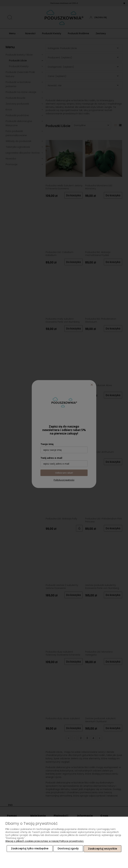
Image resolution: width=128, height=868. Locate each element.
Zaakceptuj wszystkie (102, 849)
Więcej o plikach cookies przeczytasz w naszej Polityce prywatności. (45, 841)
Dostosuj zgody (68, 849)
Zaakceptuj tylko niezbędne (30, 849)
